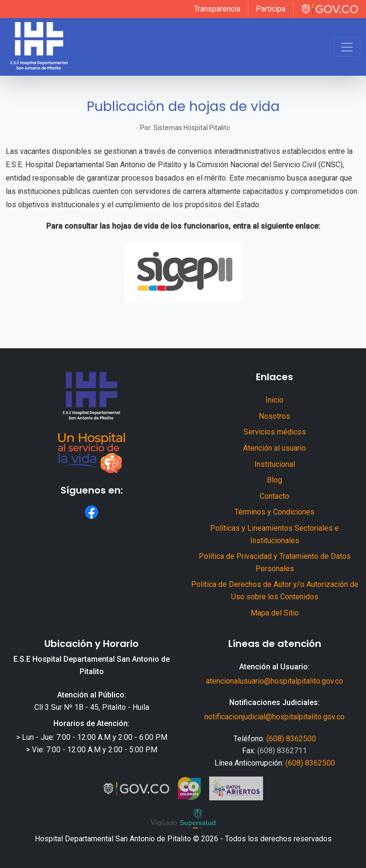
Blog (274, 480)
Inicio (274, 400)
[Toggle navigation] (347, 47)
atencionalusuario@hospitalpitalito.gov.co (274, 681)
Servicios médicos (275, 432)
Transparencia (217, 9)
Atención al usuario (274, 448)
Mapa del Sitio (275, 613)
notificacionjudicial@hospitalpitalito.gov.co (274, 717)
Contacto (274, 496)
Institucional (275, 464)
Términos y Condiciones (274, 512)
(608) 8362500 (291, 739)
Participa (271, 9)
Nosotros (274, 416)
